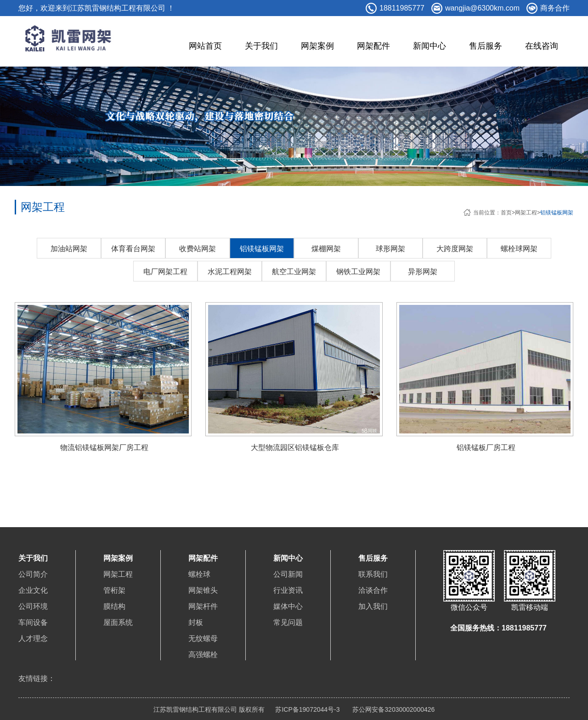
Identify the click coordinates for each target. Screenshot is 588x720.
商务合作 (555, 8)
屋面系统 (118, 622)
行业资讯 (288, 590)
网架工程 (526, 213)
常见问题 (288, 622)
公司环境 (33, 606)
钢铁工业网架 (358, 272)
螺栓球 (199, 574)
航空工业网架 (294, 272)
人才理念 (33, 638)
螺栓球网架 (519, 249)
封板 (196, 622)
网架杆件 (203, 606)
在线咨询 (542, 46)
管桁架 (114, 590)
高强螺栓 (203, 655)
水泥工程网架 (230, 272)
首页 (506, 213)
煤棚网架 (326, 249)
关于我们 (261, 46)
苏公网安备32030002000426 (393, 709)
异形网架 (423, 272)
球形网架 (390, 249)
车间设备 (33, 622)
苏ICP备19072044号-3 (307, 709)
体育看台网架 (133, 249)
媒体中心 (288, 606)
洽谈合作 (373, 590)
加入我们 (373, 606)
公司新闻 (288, 574)
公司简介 (33, 574)
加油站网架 (69, 249)
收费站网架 (198, 249)
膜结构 (114, 606)
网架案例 (317, 46)
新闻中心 (430, 46)
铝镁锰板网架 (557, 213)
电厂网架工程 (165, 272)
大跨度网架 (455, 249)
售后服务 (486, 46)
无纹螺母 (203, 638)
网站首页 (205, 46)
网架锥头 (203, 590)
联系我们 (373, 574)
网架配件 (373, 46)
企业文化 (33, 590)
